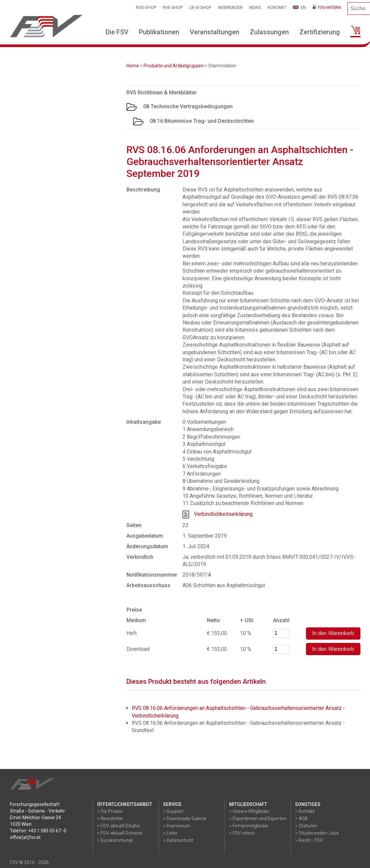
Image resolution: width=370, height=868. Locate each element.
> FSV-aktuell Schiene (120, 833)
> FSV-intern (242, 833)
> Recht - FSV (309, 840)
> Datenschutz (178, 840)
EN (299, 7)
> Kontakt (305, 811)
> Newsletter (110, 818)
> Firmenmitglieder (249, 826)
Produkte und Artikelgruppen (174, 66)
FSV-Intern (327, 7)
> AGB (302, 818)
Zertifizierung (320, 32)
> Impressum (177, 826)
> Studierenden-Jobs (317, 833)
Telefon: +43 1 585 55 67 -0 (38, 831)
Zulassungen (269, 32)
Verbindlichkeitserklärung (223, 514)
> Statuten (306, 826)
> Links (170, 833)
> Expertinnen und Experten (258, 818)
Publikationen (159, 32)
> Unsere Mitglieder (249, 811)
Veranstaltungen (215, 32)
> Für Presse (110, 811)
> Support (173, 811)
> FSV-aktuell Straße (118, 826)
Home (133, 66)
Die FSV (117, 32)
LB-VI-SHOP (200, 7)
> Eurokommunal (115, 840)
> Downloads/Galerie (185, 818)
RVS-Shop (146, 7)
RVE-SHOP (173, 7)
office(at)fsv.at (25, 837)
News (255, 7)
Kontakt (277, 7)
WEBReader (230, 7)
